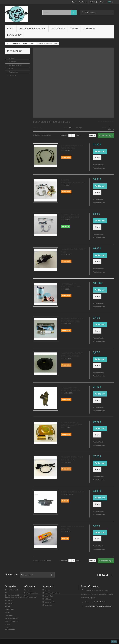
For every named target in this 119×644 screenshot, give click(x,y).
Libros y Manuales (11, 618)
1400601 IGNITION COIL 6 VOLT (73, 251)
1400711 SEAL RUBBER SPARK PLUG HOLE (72, 355)
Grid (110, 128)
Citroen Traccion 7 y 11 (32, 28)
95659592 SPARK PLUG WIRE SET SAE (72, 147)
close (114, 642)
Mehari (74, 28)
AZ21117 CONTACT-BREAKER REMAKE (70, 216)
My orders (46, 590)
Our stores (12, 75)
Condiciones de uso (16, 64)
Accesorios (9, 615)
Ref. (63, 151)
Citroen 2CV (58, 28)
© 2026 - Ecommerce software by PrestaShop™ (21, 638)
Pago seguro (13, 71)
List (113, 128)
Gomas (7, 612)
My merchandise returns (51, 593)
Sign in (74, 2)
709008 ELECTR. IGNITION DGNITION (71, 285)
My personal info (48, 602)
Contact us (83, 2)
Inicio (11, 28)
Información (15, 51)
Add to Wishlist (98, 165)
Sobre (11, 68)
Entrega (12, 57)
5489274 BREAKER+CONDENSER (73, 181)
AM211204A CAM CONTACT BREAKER (71, 389)
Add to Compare (99, 168)
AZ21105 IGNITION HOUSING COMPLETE (72, 424)
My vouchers (47, 605)
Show (65, 128)
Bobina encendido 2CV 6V (73, 492)
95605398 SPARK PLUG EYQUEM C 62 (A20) (72, 320)
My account (48, 586)
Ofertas (8, 624)
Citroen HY (89, 28)
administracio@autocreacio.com (100, 606)
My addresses (47, 599)
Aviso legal (13, 61)
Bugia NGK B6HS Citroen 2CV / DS (73, 528)
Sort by (36, 128)
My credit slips (48, 596)
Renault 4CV (14, 35)
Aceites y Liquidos (12, 621)
